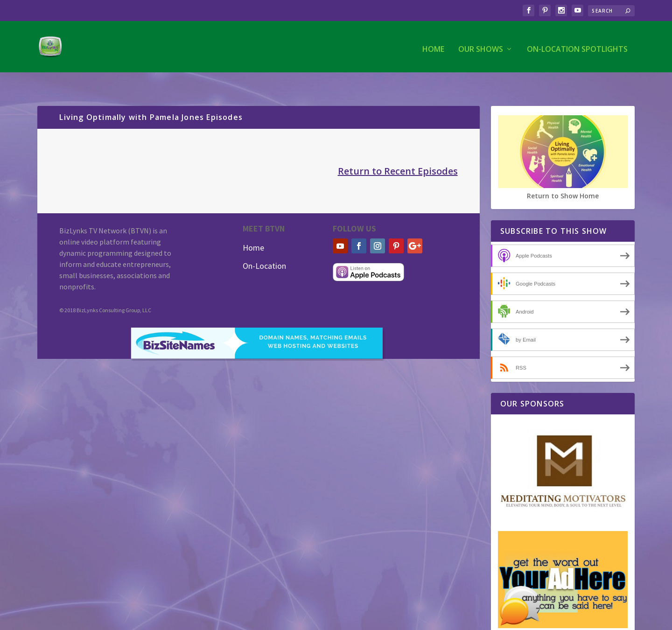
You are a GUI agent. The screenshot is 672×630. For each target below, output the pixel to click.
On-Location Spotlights (577, 45)
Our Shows (481, 45)
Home (433, 45)
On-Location (264, 247)
